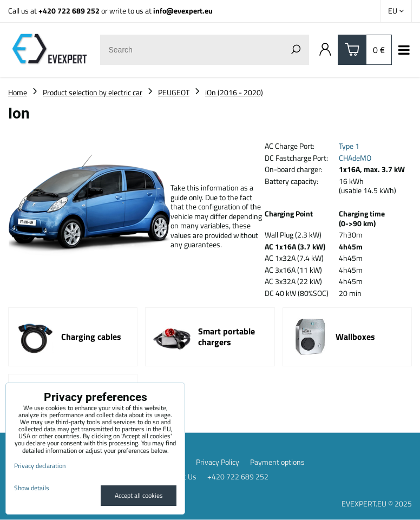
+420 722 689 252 (69, 11)
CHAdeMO (355, 158)
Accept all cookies (139, 495)
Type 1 (349, 146)
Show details (32, 488)
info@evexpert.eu (183, 11)
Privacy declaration (40, 466)
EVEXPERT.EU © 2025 (377, 503)
